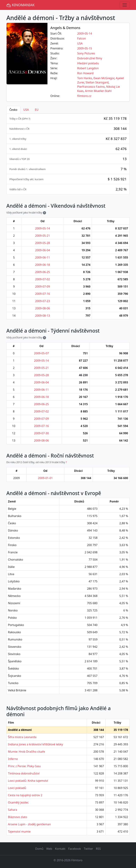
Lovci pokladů (17, 788)
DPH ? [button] (26, 119)
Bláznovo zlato (18, 817)
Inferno (13, 759)
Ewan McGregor (104, 78)
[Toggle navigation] (125, 5)
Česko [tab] (13, 110)
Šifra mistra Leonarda (22, 737)
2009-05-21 (42, 236)
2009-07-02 (42, 279)
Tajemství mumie (19, 832)
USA (80, 43)
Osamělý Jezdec (18, 802)
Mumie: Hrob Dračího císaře (26, 752)
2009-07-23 (42, 301)
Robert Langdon (88, 68)
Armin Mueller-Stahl (98, 91)
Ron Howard (85, 73)
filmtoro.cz (84, 96)
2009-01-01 (45, 478)
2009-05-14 (85, 33)
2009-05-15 (85, 48)
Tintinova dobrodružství (24, 773)
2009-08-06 (42, 308)
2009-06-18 (42, 265)
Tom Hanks (85, 78)
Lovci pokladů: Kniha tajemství (28, 781)
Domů (39, 849)
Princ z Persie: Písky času (24, 766)
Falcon (82, 38)
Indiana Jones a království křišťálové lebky (36, 744)
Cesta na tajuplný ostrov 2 (25, 795)
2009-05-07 (41, 353)
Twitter (88, 849)
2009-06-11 (42, 257)
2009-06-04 (42, 250)
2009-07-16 (42, 294)
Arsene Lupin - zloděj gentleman (29, 824)
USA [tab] (26, 110)
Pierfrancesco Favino (91, 87)
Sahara (13, 810)
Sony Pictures (86, 53)
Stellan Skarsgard (97, 82)
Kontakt (60, 849)
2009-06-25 (42, 272)
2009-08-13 (42, 316)
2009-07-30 (41, 433)
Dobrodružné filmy (90, 58)
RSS (98, 849)
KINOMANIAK (20, 5)
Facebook (75, 849)
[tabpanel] (68, 154)
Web (49, 849)
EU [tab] (37, 110)
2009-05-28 (42, 243)
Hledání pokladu (88, 63)
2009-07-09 (42, 286)
